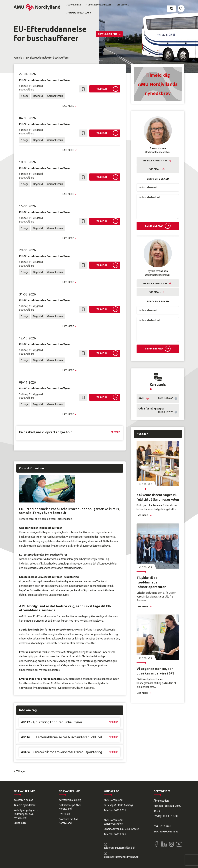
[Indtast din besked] (158, 207)
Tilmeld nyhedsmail (25, 805)
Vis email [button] (155, 169)
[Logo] (37, 7)
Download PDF (108, 34)
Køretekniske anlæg (70, 800)
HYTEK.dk (64, 814)
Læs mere (142, 515)
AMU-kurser (75, 5)
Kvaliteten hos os (23, 800)
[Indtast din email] (158, 187)
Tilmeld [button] (102, 89)
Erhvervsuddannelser (99, 5)
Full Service (122, 5)
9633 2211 (120, 810)
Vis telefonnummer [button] (155, 161)
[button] (181, 9)
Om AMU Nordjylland (80, 13)
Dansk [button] (171, 9)
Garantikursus (55, 96)
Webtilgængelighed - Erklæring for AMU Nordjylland (26, 814)
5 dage (25, 96)
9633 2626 (120, 834)
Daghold (38, 96)
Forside (18, 58)
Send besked (154, 226)
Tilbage (20, 771)
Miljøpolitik (20, 823)
